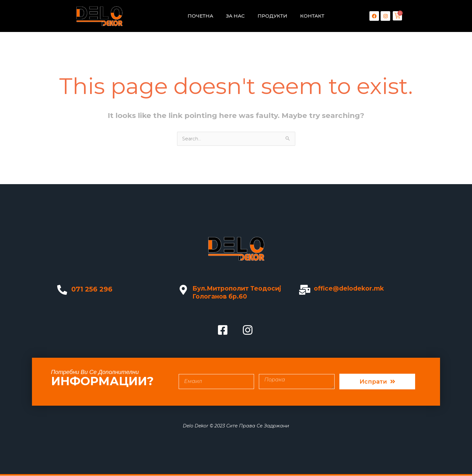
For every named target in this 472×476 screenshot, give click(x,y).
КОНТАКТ (312, 16)
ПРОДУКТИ (272, 16)
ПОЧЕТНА (200, 16)
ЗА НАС (235, 16)
